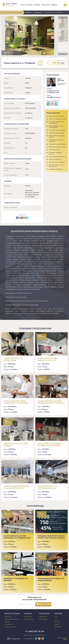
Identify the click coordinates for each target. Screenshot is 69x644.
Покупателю (46, 5)
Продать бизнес (29, 619)
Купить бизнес (43, 619)
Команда (57, 624)
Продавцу (37, 5)
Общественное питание (12, 619)
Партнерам (58, 627)
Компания (54, 5)
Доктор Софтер (65, 639)
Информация (28, 617)
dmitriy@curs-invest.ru (54, 97)
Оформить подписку (43, 604)
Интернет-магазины (11, 627)
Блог (56, 617)
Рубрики (28, 12)
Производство (9, 624)
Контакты (57, 622)
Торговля (7, 622)
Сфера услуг (38, 12)
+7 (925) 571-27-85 (53, 91)
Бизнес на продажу (27, 5)
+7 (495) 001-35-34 (53, 93)
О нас (56, 619)
